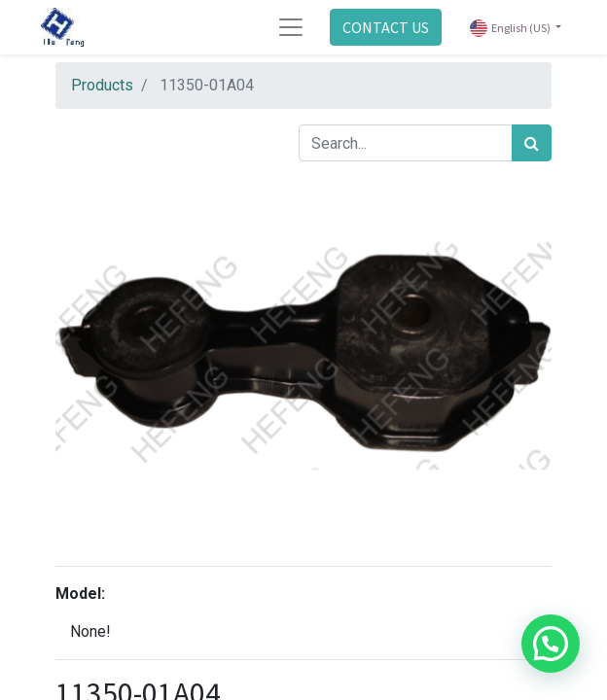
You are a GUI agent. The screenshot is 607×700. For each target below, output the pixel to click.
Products (102, 85)
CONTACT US (386, 27)
